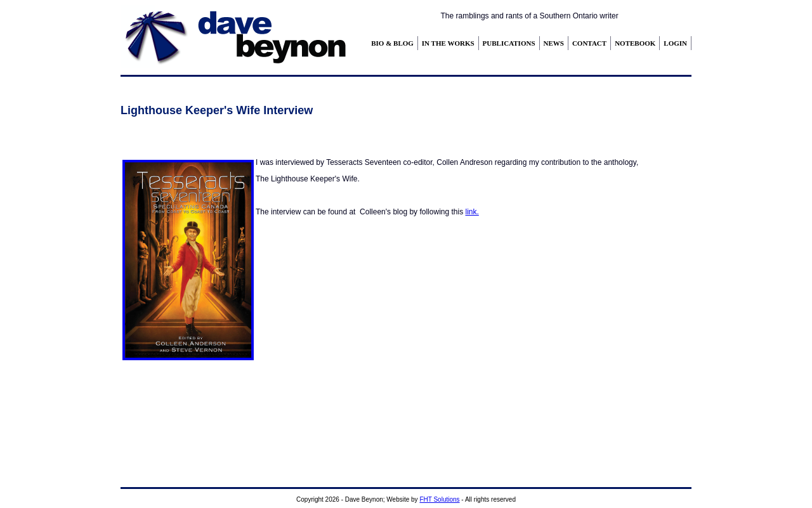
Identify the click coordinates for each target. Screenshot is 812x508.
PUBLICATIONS (509, 43)
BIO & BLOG (392, 43)
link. (472, 212)
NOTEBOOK (635, 43)
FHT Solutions (439, 499)
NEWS (554, 43)
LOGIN (675, 43)
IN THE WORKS (448, 43)
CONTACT (589, 43)
